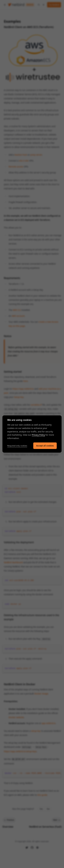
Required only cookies (17, 446)
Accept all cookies (45, 446)
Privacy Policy (38, 435)
